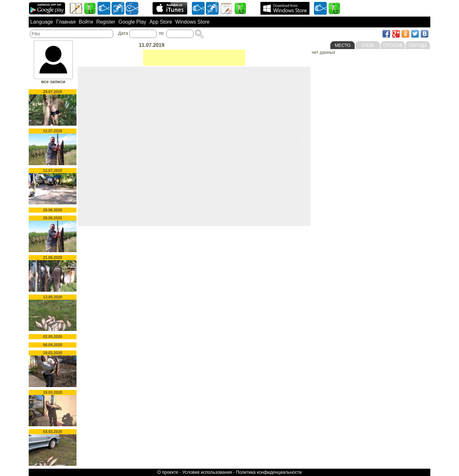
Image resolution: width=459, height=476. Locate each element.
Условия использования (207, 472)
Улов (368, 45)
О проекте (168, 472)
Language (42, 22)
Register (106, 22)
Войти (86, 22)
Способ (393, 45)
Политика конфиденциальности (269, 472)
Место (342, 45)
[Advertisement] (194, 58)
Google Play (132, 22)
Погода (418, 45)
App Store (161, 22)
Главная (66, 22)
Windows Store (193, 22)
